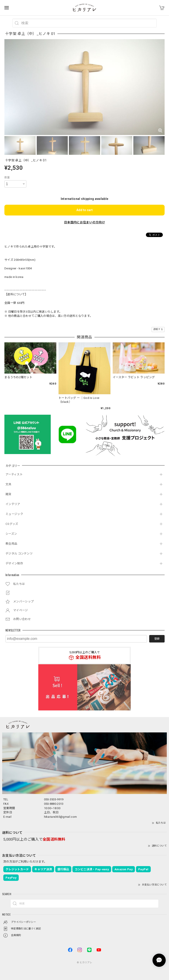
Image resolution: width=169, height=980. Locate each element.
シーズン (11, 534)
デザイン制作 (14, 563)
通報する (158, 329)
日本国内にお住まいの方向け (84, 222)
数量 (7, 177)
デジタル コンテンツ (19, 554)
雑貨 (8, 494)
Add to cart (84, 210)
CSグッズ (12, 524)
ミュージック (14, 514)
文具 (8, 484)
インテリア (13, 504)
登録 (157, 639)
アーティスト (14, 474)
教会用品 (11, 544)
